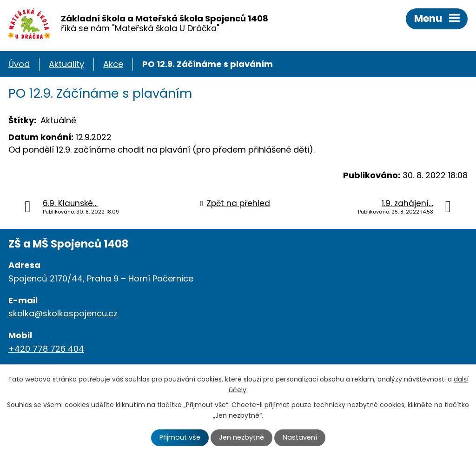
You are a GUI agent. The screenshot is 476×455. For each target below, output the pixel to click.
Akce (113, 64)
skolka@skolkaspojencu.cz (63, 313)
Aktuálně (58, 120)
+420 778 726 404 (46, 349)
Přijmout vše (180, 437)
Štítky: (22, 120)
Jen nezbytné (241, 437)
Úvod (19, 64)
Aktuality (66, 64)
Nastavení (300, 437)
